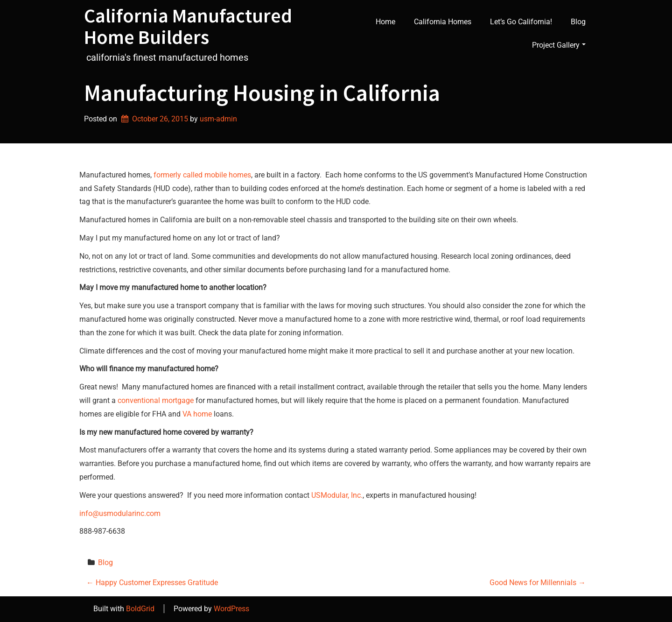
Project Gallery (559, 45)
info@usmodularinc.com (120, 513)
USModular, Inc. (337, 495)
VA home (197, 414)
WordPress (231, 609)
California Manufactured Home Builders (188, 26)
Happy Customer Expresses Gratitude (152, 583)
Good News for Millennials (538, 583)
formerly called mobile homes (202, 175)
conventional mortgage (156, 400)
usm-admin (218, 119)
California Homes (443, 22)
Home (385, 22)
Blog (578, 22)
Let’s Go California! (521, 22)
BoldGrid (140, 609)
